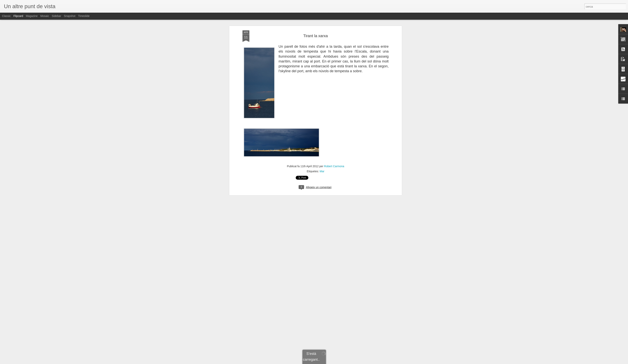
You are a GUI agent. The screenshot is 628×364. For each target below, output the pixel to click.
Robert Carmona (334, 21)
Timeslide (84, 16)
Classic (6, 16)
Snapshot (70, 16)
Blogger (331, 362)
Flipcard (18, 16)
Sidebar (56, 16)
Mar (322, 26)
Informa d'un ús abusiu (347, 362)
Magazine (32, 16)
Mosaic (45, 16)
